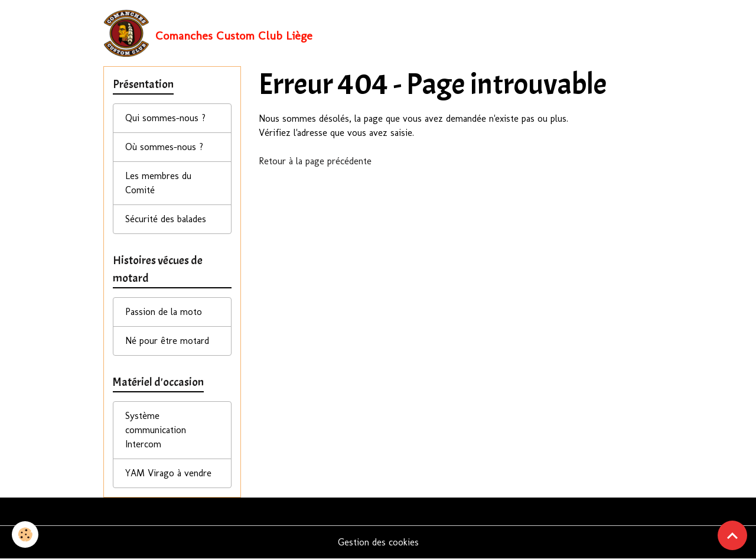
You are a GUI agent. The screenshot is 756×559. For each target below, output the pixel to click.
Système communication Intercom (156, 430)
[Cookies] (25, 534)
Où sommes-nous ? (164, 147)
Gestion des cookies (378, 542)
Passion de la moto (164, 312)
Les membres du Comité (158, 183)
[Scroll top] (732, 535)
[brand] (208, 33)
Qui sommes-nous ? (165, 118)
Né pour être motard (167, 341)
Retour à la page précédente (315, 161)
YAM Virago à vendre (168, 473)
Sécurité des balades (166, 219)
